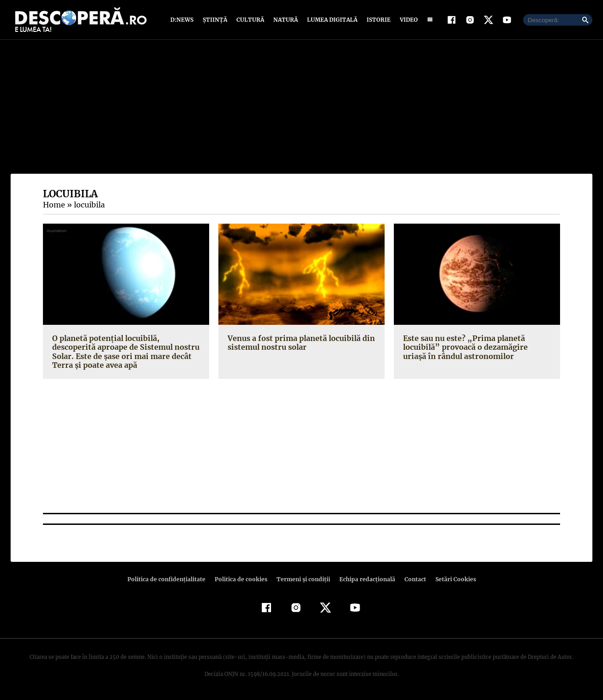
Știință (215, 20)
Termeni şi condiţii (302, 579)
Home (54, 205)
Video (407, 20)
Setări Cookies (451, 579)
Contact (411, 579)
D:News (183, 20)
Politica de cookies (242, 579)
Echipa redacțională (364, 579)
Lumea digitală (331, 20)
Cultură (250, 20)
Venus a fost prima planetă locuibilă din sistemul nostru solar (299, 343)
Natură (285, 20)
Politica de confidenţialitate (170, 579)
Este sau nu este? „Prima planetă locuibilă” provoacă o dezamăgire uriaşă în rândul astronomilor (475, 347)
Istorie (377, 20)
